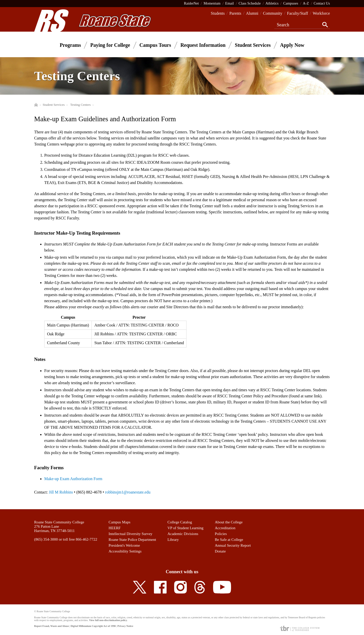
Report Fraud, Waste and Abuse (51, 626)
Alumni (252, 13)
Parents (235, 13)
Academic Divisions (183, 534)
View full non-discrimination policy (108, 620)
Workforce (321, 13)
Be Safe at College (229, 540)
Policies (221, 534)
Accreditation (225, 528)
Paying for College (110, 45)
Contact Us (322, 3)
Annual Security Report (233, 545)
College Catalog (180, 522)
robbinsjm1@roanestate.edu (128, 492)
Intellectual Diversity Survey (131, 534)
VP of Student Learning (185, 528)
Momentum (212, 3)
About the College (229, 522)
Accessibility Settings (125, 551)
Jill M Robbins (61, 492)
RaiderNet (191, 3)
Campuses (291, 3)
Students (218, 13)
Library (173, 540)
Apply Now (292, 45)
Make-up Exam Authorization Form (73, 479)
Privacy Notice (125, 626)
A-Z (306, 3)
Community (272, 13)
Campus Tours (155, 45)
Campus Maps (120, 522)
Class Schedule (250, 3)
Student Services (253, 45)
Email (230, 3)
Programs (70, 45)
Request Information (203, 45)
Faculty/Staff (297, 13)
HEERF (115, 528)
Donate (220, 551)
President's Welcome (124, 545)
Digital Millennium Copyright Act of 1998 (93, 626)
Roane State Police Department (132, 540)
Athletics (272, 3)
